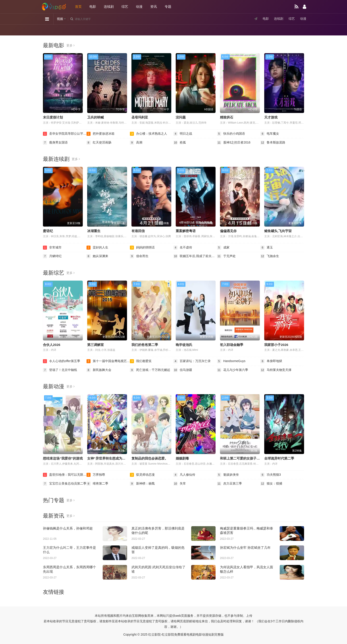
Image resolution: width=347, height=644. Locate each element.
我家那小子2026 (276, 345)
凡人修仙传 (184, 475)
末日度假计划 (53, 117)
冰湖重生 (94, 231)
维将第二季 (97, 484)
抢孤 (180, 143)
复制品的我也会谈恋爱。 (150, 458)
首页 (78, 7)
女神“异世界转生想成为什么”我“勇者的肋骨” (120, 458)
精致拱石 (227, 117)
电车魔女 (270, 134)
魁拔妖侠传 (228, 475)
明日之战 (183, 134)
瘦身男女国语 (55, 143)
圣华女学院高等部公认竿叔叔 (65, 134)
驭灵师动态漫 (142, 475)
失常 (180, 484)
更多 (70, 45)
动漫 (139, 7)
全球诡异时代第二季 (279, 458)
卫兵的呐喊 (95, 117)
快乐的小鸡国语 (231, 134)
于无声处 (226, 256)
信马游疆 (183, 370)
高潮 (136, 143)
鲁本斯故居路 (273, 143)
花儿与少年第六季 (233, 370)
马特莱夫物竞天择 (276, 370)
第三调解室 (95, 345)
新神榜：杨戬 (142, 484)
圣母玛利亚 (140, 117)
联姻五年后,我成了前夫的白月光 (195, 256)
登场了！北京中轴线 (60, 370)
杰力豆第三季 (229, 484)
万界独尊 (96, 475)
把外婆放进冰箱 (100, 134)
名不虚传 (183, 248)
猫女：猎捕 (271, 484)
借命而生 (139, 256)
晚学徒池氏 (184, 345)
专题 (168, 7)
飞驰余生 (270, 256)
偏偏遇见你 (228, 231)
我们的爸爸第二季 (145, 345)
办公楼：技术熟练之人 (148, 134)
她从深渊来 (97, 256)
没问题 (181, 117)
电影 (93, 7)
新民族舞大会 (99, 370)
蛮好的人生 (97, 248)
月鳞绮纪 (52, 256)
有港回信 (138, 231)
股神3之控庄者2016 (234, 143)
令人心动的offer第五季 (62, 361)
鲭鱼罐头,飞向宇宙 (278, 231)
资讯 (154, 7)
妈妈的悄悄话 (142, 248)
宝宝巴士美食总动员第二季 (65, 484)
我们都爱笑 (141, 361)
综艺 (125, 7)
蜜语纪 (48, 231)
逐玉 (267, 248)
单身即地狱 (271, 361)
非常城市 (52, 248)
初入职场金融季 (232, 345)
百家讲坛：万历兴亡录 (192, 361)
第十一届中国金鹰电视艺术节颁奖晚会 (108, 361)
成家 (223, 248)
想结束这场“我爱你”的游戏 (63, 458)
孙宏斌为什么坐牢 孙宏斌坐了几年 (245, 548)
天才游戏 (271, 117)
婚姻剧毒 (182, 458)
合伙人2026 (52, 345)
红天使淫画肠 (99, 143)
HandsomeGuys (231, 361)
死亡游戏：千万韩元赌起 (150, 370)
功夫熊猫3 (271, 475)
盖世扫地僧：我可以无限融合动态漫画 (65, 475)
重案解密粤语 (186, 231)
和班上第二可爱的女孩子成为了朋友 (247, 458)
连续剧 (109, 7)
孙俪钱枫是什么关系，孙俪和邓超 (68, 528)
